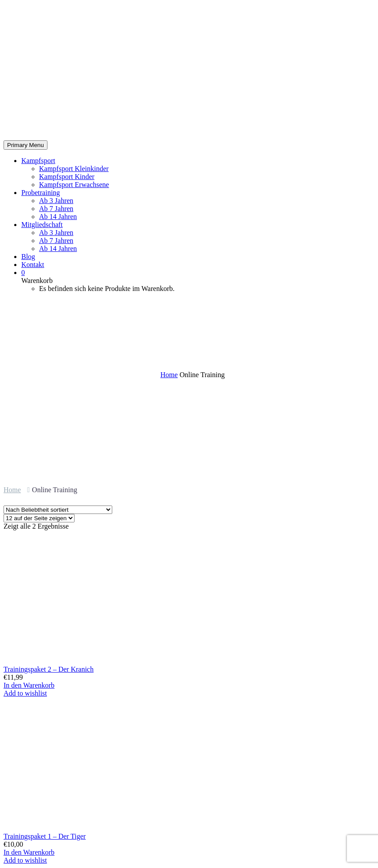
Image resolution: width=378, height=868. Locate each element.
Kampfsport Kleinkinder (74, 169)
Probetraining (41, 193)
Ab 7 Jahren (56, 209)
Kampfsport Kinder (67, 177)
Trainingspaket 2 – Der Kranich (49, 669)
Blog (28, 257)
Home (12, 490)
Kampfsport (38, 161)
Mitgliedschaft (42, 225)
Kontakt (33, 265)
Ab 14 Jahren (58, 217)
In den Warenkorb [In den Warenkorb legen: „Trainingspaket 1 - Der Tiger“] (29, 852)
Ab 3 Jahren (56, 201)
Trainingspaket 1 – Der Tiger (45, 836)
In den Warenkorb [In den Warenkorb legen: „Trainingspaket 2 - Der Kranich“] (29, 685)
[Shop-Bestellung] (58, 510)
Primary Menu (26, 145)
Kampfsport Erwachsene (74, 185)
